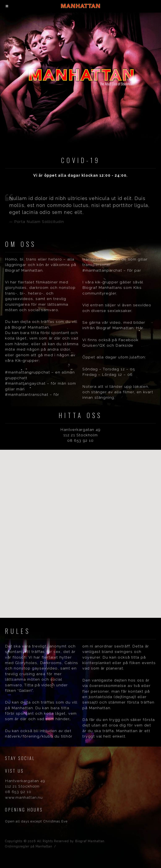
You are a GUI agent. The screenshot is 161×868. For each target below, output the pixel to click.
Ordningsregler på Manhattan (29, 846)
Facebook (129, 340)
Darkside (124, 345)
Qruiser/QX (94, 345)
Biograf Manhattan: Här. (120, 328)
